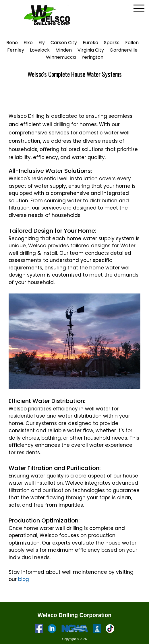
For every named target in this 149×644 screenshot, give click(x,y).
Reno (12, 43)
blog (24, 579)
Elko (28, 43)
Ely (42, 43)
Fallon (132, 43)
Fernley (16, 50)
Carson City (64, 43)
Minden (64, 50)
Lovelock (40, 50)
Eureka (90, 43)
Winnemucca (61, 57)
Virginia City (91, 50)
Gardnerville (124, 50)
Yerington (92, 57)
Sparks (112, 43)
